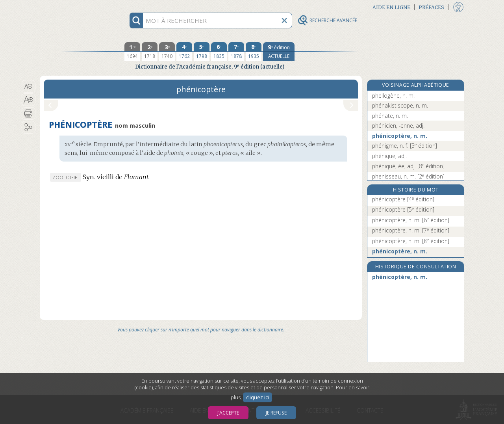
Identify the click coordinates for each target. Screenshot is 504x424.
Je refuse (276, 413)
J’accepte (228, 413)
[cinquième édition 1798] (202, 52)
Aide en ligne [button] (391, 7)
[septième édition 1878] (236, 52)
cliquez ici (258, 397)
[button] (29, 86)
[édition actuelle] (279, 52)
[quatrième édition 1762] (184, 52)
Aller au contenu (70, 7)
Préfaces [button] (431, 7)
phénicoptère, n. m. (400, 136)
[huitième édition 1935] (254, 52)
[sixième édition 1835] (219, 52)
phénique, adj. (389, 156)
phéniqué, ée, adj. (408, 166)
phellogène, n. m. (393, 96)
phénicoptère (403, 199)
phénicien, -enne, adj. (398, 126)
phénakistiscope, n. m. (400, 105)
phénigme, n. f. (405, 146)
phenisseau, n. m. (408, 176)
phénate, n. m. (390, 116)
